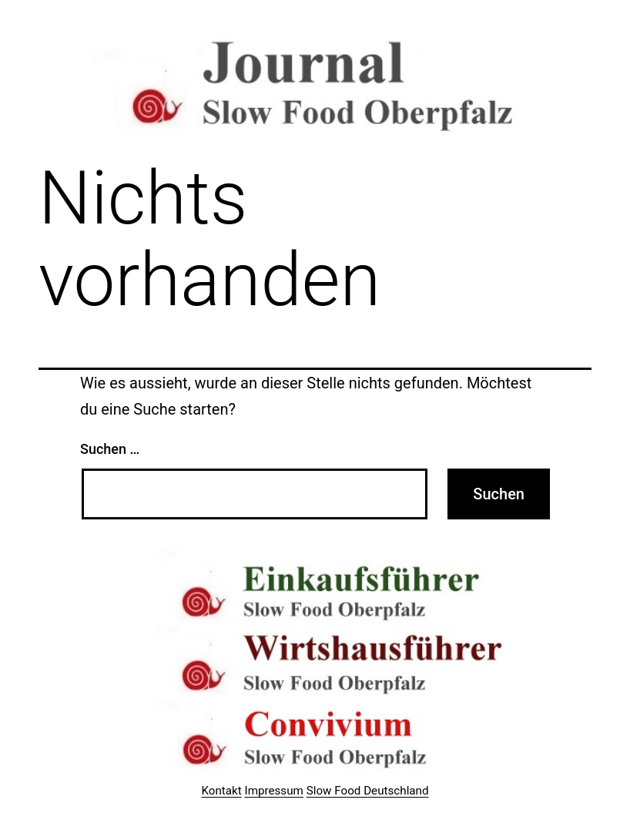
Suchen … (110, 449)
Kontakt (221, 791)
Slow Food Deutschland (368, 791)
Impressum (274, 791)
